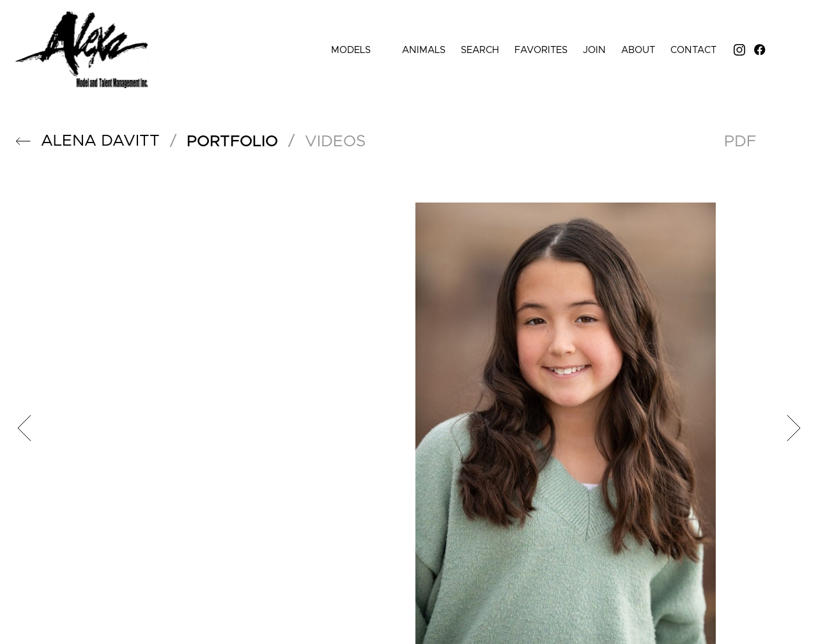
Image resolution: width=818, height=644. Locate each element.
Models (359, 50)
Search (480, 50)
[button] (23, 141)
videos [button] (335, 142)
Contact (693, 50)
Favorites (541, 50)
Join (594, 50)
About (638, 50)
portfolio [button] (232, 142)
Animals (424, 50)
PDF (740, 142)
